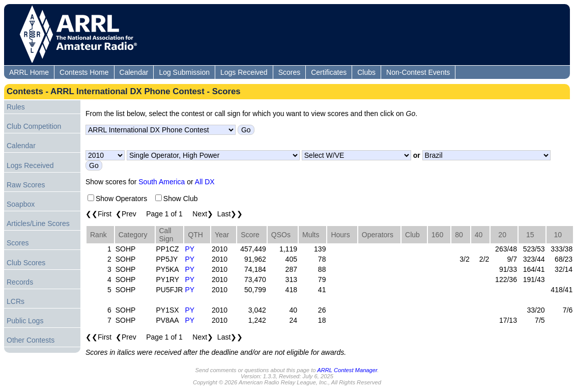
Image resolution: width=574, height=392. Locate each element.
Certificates (329, 72)
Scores (290, 72)
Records (20, 282)
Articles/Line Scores (38, 223)
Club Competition (34, 126)
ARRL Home (29, 72)
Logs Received (244, 72)
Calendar (134, 72)
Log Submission (184, 72)
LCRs (16, 301)
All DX (205, 182)
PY (190, 249)
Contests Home (84, 72)
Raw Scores (26, 185)
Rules (16, 107)
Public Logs (25, 321)
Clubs (366, 72)
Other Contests (31, 340)
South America (162, 182)
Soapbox (21, 204)
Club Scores (26, 263)
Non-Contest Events (418, 72)
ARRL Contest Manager (347, 370)
